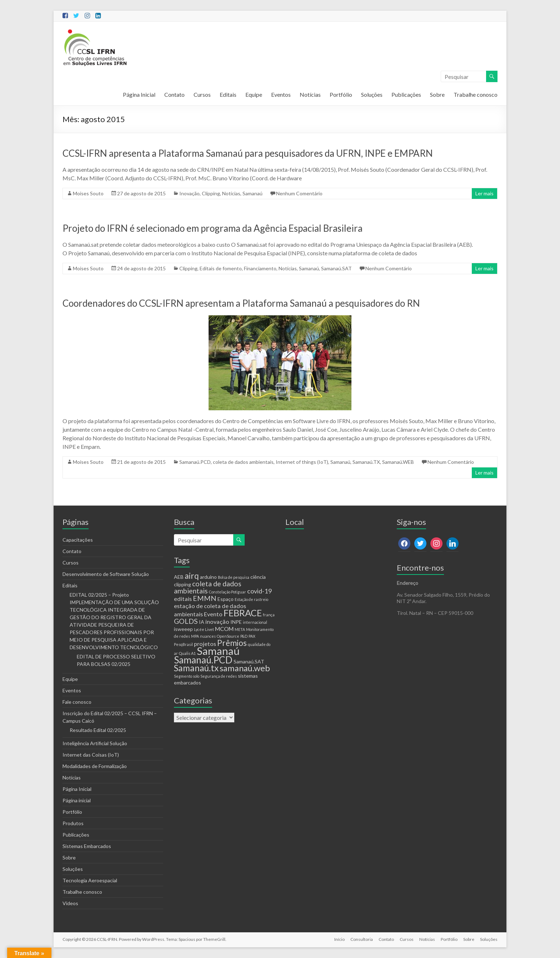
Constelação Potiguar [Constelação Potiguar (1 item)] (227, 592)
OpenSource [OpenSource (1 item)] (228, 636)
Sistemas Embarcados (87, 846)
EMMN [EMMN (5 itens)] (205, 598)
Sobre (437, 94)
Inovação (189, 193)
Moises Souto (88, 193)
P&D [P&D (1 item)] (244, 636)
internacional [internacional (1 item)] (255, 622)
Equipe (254, 94)
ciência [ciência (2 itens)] (258, 577)
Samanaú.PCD (195, 462)
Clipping (211, 193)
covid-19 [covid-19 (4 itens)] (260, 591)
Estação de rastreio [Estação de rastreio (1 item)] (251, 599)
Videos (70, 903)
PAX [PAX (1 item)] (252, 636)
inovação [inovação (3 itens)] (217, 621)
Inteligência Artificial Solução (95, 743)
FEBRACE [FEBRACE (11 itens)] (243, 613)
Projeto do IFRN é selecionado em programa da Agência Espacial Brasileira (212, 228)
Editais (228, 94)
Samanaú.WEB (398, 462)
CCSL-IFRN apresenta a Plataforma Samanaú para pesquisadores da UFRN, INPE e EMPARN (248, 153)
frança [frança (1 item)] (269, 615)
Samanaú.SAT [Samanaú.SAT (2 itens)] (249, 661)
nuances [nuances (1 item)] (208, 636)
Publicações (406, 94)
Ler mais (484, 193)
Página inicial (77, 800)
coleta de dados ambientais (243, 462)
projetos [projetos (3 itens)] (205, 644)
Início (339, 939)
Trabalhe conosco (476, 94)
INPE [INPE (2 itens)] (236, 622)
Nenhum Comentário (299, 193)
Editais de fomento (221, 268)
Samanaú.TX (366, 462)
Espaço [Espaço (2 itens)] (226, 599)
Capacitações (78, 540)
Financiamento (260, 268)
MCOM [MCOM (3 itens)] (224, 629)
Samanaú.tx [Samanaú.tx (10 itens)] (196, 668)
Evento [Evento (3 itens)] (213, 614)
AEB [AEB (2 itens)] (179, 577)
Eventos (281, 94)
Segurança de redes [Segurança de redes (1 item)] (219, 676)
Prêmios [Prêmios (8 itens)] (232, 643)
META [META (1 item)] (240, 629)
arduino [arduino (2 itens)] (208, 577)
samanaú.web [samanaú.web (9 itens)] (245, 668)
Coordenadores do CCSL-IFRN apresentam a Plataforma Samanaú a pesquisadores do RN (241, 303)
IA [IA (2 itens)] (202, 622)
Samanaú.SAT (336, 268)
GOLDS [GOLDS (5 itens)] (186, 621)
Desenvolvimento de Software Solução (106, 574)
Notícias (310, 94)
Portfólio (341, 94)
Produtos (73, 823)
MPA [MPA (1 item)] (195, 636)
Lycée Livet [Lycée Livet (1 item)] (204, 629)
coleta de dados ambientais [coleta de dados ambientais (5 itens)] (208, 587)
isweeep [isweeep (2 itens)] (183, 629)
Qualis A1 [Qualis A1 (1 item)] (187, 653)
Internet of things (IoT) (302, 462)
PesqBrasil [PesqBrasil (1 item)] (183, 644)
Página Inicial (139, 94)
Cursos (202, 94)
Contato (174, 94)
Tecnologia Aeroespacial (90, 880)
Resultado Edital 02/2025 (98, 730)
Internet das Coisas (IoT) (91, 755)
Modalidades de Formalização (95, 766)
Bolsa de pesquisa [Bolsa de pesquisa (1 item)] (234, 577)
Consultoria (362, 939)
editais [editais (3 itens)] (183, 599)
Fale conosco (77, 702)
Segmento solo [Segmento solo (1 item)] (187, 676)
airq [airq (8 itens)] (192, 576)
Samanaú (252, 193)
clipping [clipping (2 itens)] (182, 584)
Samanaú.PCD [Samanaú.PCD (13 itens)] (203, 660)
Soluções (372, 94)
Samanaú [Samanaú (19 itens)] (218, 651)
